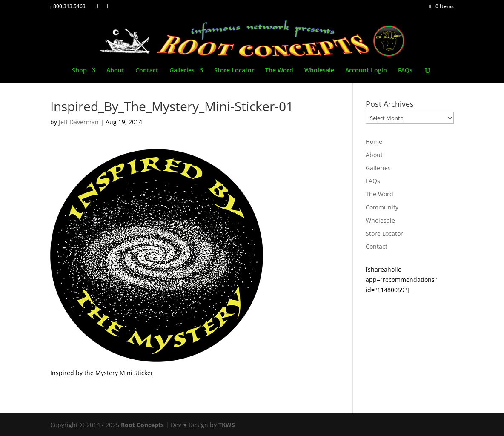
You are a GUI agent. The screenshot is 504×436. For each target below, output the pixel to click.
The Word (279, 71)
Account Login (366, 71)
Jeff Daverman (79, 122)
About (115, 71)
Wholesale (319, 71)
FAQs (405, 71)
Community (382, 207)
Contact (147, 71)
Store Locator (234, 71)
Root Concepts (142, 425)
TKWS (227, 425)
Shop (79, 71)
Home (374, 142)
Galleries (182, 71)
